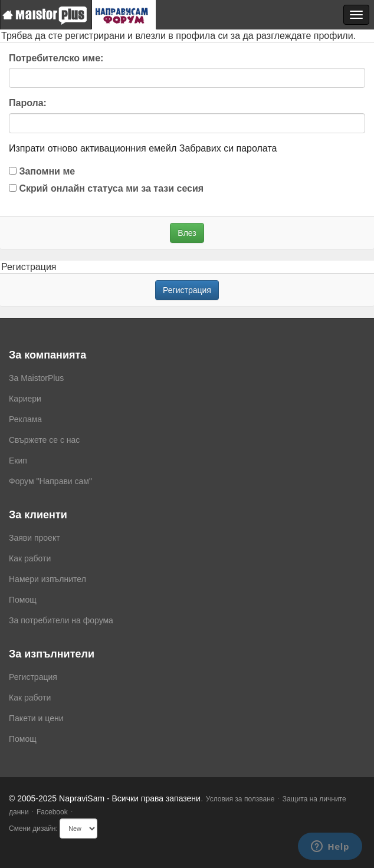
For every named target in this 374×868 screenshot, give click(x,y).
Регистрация (187, 290)
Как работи (30, 558)
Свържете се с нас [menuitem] (44, 440)
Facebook (52, 812)
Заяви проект (35, 538)
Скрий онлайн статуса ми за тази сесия (106, 188)
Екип (18, 461)
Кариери (25, 399)
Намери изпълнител (47, 579)
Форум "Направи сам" (50, 481)
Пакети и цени (36, 718)
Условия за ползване (240, 799)
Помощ (23, 600)
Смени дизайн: (33, 828)
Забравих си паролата (228, 148)
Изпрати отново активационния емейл (93, 148)
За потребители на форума (61, 620)
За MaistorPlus (36, 378)
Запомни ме (42, 171)
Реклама (25, 419)
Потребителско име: (56, 58)
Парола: (28, 103)
